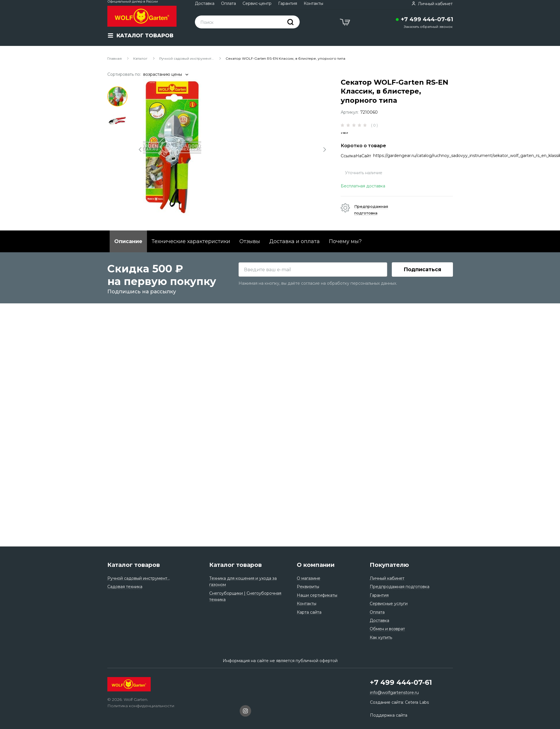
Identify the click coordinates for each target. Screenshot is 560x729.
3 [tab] (117, 145)
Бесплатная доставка (363, 196)
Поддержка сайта (389, 715)
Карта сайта (309, 612)
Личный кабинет (387, 578)
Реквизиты (308, 587)
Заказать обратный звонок (428, 27)
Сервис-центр (257, 3)
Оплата (228, 3)
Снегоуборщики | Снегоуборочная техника (245, 596)
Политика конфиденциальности (141, 706)
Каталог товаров (134, 565)
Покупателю (389, 565)
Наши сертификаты (317, 595)
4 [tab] (117, 170)
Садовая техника (125, 587)
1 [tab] (117, 96)
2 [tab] (117, 121)
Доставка (205, 3)
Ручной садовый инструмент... (187, 58)
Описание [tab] (128, 251)
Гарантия (288, 3)
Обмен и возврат (387, 629)
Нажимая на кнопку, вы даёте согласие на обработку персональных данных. (318, 526)
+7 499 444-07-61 (427, 19)
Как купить (381, 637)
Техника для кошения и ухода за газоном (243, 581)
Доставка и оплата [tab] (294, 251)
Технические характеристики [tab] (191, 251)
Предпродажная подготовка (400, 587)
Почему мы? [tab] (345, 251)
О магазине (309, 578)
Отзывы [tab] (250, 251)
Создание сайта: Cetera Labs (399, 702)
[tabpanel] (233, 147)
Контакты (313, 3)
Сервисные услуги (389, 604)
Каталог (140, 58)
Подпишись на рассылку (142, 535)
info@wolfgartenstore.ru (394, 693)
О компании (316, 565)
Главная (115, 58)
